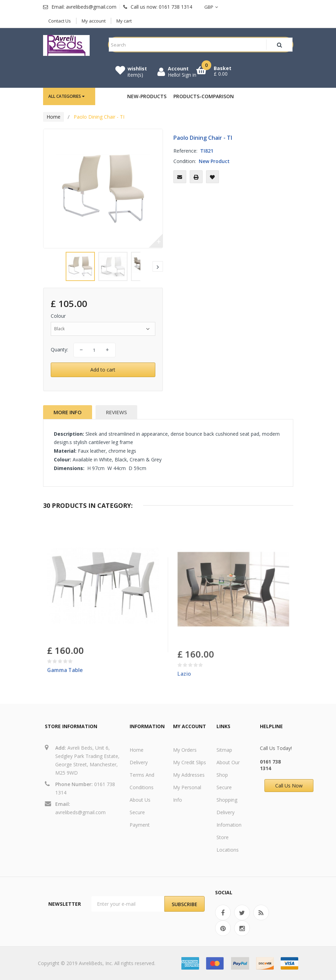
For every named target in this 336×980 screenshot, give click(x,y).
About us (140, 800)
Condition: (185, 161)
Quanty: (59, 350)
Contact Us (60, 21)
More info (68, 412)
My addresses (189, 775)
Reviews (116, 412)
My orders (185, 750)
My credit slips (190, 762)
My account (94, 21)
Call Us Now (289, 786)
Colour (59, 316)
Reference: (185, 151)
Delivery (139, 762)
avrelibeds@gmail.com (80, 812)
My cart (124, 21)
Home (54, 117)
